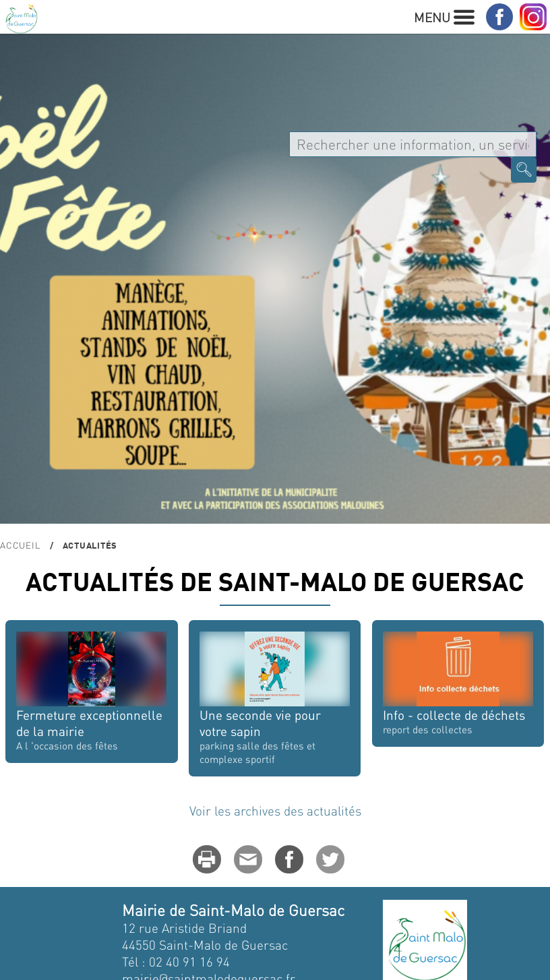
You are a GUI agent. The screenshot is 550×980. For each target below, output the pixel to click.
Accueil (20, 545)
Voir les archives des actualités (275, 810)
